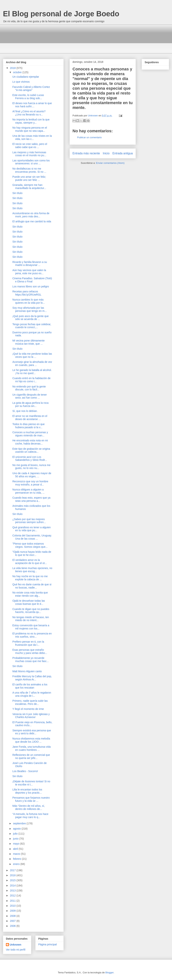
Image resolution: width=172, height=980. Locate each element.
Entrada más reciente (86, 153)
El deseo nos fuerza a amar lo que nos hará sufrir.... (32, 105)
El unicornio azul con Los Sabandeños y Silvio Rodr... (30, 459)
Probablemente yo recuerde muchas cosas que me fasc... (31, 660)
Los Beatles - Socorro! (25, 771)
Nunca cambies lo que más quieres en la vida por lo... (29, 301)
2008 (13, 916)
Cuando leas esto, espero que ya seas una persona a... (31, 499)
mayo (16, 844)
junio (16, 839)
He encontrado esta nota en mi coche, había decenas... (30, 442)
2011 (13, 901)
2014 (13, 886)
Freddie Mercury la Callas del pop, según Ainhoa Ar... (32, 678)
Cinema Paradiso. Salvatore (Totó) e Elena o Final (32, 280)
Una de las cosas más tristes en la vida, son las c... (32, 137)
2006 (13, 926)
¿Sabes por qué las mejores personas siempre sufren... (29, 521)
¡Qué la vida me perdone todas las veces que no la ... (32, 355)
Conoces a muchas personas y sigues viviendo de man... (30, 434)
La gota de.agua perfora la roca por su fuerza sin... (30, 404)
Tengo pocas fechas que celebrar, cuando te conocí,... (32, 326)
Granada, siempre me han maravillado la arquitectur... (29, 186)
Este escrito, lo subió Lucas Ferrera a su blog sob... (28, 97)
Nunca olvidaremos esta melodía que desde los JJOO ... (31, 740)
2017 (13, 870)
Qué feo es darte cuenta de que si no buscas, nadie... (32, 586)
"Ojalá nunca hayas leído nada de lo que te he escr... (32, 553)
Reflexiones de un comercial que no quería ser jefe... (31, 756)
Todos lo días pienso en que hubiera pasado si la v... (28, 426)
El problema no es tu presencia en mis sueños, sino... (32, 635)
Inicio (106, 153)
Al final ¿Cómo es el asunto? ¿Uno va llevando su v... (29, 113)
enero (17, 864)
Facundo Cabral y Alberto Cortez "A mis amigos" (31, 88)
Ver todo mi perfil (16, 950)
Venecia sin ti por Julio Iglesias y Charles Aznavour (31, 716)
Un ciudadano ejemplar (26, 77)
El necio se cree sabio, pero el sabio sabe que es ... (30, 146)
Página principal (48, 944)
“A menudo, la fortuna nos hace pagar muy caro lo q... (30, 816)
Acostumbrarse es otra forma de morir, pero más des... (31, 215)
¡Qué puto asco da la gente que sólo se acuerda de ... (31, 318)
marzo (17, 854)
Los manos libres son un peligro (31, 286)
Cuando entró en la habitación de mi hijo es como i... (31, 380)
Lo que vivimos (21, 82)
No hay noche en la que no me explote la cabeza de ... (30, 578)
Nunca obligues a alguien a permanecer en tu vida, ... (28, 491)
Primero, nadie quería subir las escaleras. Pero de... (30, 702)
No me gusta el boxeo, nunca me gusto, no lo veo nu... (31, 467)
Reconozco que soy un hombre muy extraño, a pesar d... (30, 483)
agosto (17, 829)
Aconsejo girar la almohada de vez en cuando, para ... (32, 363)
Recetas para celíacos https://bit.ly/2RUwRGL (27, 293)
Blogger (109, 972)
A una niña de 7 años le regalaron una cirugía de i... (32, 694)
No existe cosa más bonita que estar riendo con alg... (30, 594)
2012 (13, 896)
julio (16, 834)
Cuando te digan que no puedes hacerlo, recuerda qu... (31, 611)
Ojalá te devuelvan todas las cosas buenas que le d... (29, 602)
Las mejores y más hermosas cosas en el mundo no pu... (29, 154)
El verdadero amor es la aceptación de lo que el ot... (30, 562)
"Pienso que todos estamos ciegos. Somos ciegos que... (30, 545)
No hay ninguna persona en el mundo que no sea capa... (30, 129)
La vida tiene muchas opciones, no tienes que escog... (32, 570)
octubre (18, 72)
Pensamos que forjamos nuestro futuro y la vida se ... (31, 799)
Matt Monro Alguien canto (27, 671)
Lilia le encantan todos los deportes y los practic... (27, 791)
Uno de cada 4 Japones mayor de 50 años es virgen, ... (32, 475)
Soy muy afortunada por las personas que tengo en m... (29, 309)
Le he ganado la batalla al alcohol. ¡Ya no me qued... (32, 372)
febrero (17, 859)
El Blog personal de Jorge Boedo (61, 14)
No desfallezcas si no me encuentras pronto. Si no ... (29, 170)
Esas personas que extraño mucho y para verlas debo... (30, 651)
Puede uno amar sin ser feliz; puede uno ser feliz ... (29, 178)
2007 (13, 921)
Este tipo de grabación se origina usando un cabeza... (31, 450)
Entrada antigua (123, 153)
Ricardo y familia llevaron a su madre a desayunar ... (30, 264)
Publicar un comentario (89, 137)
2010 (13, 906)
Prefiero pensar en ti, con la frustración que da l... (28, 643)
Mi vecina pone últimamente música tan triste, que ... (28, 342)
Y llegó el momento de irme (28, 709)
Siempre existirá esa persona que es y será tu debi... (32, 732)
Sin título (17, 193)
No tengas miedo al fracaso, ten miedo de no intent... (31, 619)
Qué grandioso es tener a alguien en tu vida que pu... (32, 529)
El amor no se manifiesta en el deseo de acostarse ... (30, 418)
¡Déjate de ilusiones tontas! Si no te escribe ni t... (31, 783)
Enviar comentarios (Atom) (110, 163)
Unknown (15, 945)
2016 (13, 875)
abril (16, 849)
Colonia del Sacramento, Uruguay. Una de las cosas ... (32, 537)
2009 (13, 911)
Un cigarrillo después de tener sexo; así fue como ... (30, 396)
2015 (13, 880)
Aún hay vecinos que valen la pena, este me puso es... (29, 272)
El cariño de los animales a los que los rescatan (30, 686)
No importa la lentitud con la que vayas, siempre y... (31, 121)
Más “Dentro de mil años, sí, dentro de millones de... (29, 807)
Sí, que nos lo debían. (25, 411)
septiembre (20, 823)
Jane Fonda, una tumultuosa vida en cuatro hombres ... (32, 748)
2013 (13, 891)
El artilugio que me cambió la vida (32, 221)
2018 (13, 68)
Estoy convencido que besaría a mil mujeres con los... (31, 627)
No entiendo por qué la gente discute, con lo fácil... (29, 388)
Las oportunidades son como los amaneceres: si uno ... (31, 162)
